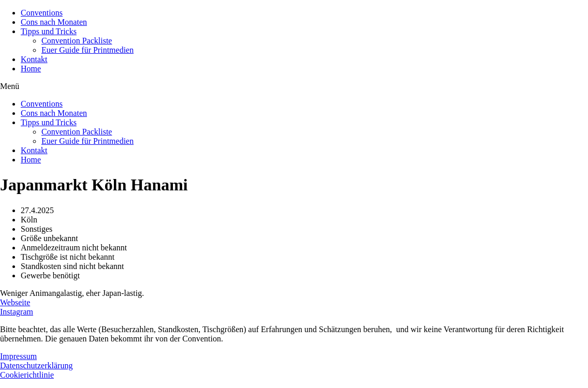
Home (31, 69)
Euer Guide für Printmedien (87, 50)
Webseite (15, 302)
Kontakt (34, 59)
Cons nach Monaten (54, 22)
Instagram (17, 312)
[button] (294, 86)
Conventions (42, 13)
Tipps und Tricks (49, 31)
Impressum (18, 356)
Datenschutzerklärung (36, 365)
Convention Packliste (77, 41)
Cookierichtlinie (27, 375)
